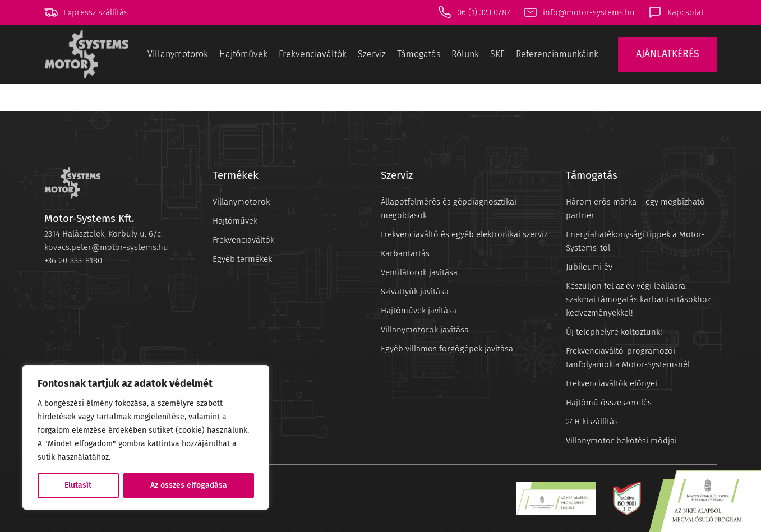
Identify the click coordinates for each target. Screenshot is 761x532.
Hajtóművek (243, 54)
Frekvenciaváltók (313, 54)
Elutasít (78, 485)
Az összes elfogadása (189, 485)
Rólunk (465, 54)
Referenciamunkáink (557, 54)
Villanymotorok (178, 54)
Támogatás (419, 54)
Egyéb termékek (242, 259)
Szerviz (372, 54)
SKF (497, 54)
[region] (146, 437)
